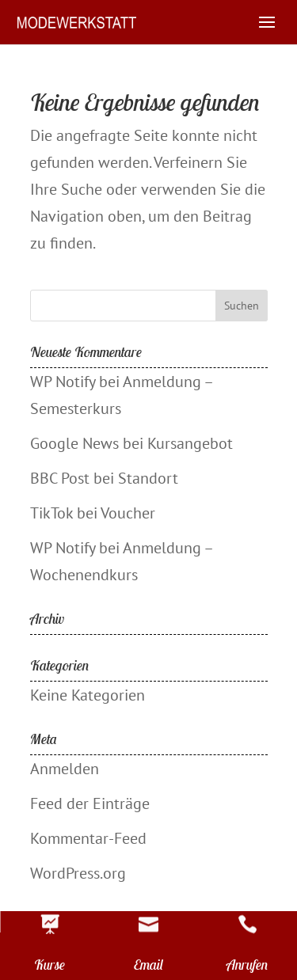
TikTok (51, 513)
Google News (74, 443)
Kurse (49, 965)
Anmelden (65, 769)
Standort (148, 478)
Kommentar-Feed (88, 838)
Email (148, 965)
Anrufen (247, 965)
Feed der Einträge (90, 803)
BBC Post (60, 478)
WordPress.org (78, 873)
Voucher (128, 513)
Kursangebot (190, 443)
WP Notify (63, 382)
